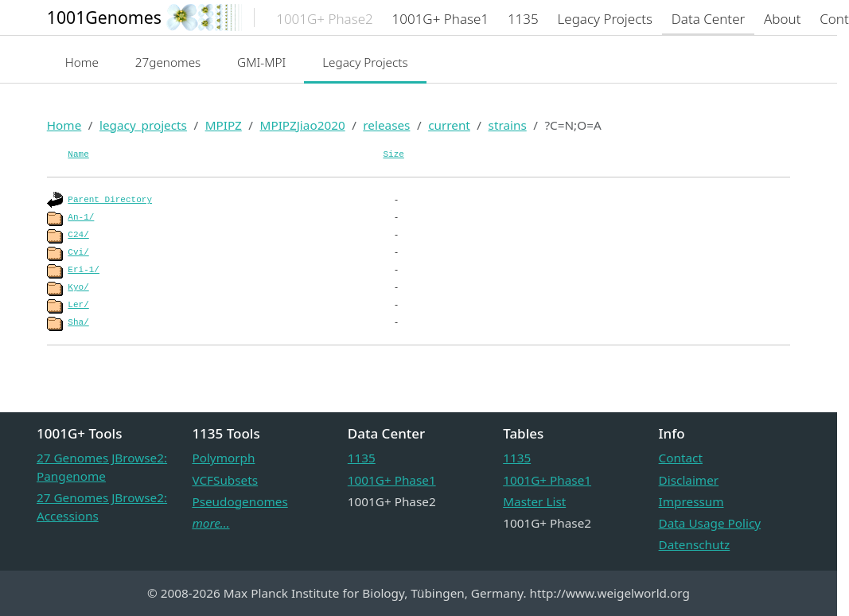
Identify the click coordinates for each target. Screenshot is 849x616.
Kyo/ (78, 287)
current (449, 125)
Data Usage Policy (710, 523)
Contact (681, 458)
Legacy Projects (365, 62)
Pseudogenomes (240, 501)
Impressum (691, 501)
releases (386, 125)
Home (82, 62)
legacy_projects (143, 125)
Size (393, 154)
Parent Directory (110, 200)
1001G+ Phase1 (392, 480)
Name (78, 154)
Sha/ (78, 322)
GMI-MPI (261, 62)
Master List (534, 501)
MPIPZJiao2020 (303, 125)
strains (508, 125)
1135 (362, 458)
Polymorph (223, 458)
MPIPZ (224, 125)
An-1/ (81, 217)
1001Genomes (104, 17)
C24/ (78, 235)
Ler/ (78, 305)
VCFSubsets (225, 480)
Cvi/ (78, 252)
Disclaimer (689, 480)
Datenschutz (695, 544)
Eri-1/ (84, 270)
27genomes (168, 62)
